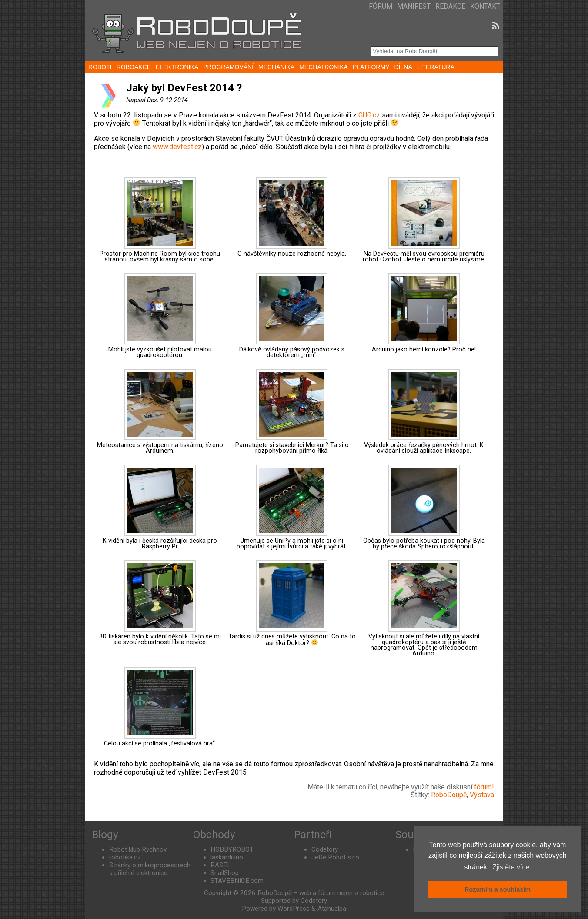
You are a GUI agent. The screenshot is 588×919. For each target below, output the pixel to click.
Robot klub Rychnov (138, 849)
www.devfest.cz (177, 147)
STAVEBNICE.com (237, 881)
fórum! (484, 787)
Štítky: (421, 795)
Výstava (482, 795)
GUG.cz (369, 115)
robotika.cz (125, 857)
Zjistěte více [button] (511, 867)
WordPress (294, 909)
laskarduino (227, 857)
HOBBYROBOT (232, 849)
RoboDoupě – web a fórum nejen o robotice (321, 893)
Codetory (325, 849)
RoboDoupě (449, 795)
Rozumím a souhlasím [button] (498, 889)
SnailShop (225, 873)
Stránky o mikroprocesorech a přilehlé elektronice (150, 869)
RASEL (221, 865)
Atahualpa (332, 909)
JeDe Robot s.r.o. (336, 857)
